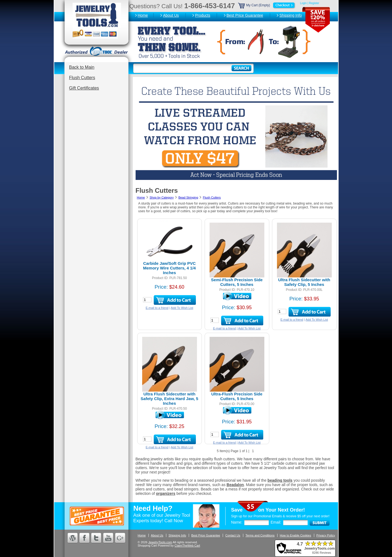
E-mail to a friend (157, 308)
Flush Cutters (82, 78)
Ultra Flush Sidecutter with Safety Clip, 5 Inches (304, 282)
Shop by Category (162, 197)
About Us (171, 15)
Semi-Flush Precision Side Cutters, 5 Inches (237, 282)
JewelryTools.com (160, 542)
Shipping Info (291, 15)
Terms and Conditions (260, 535)
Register (314, 3)
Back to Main (82, 67)
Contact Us (233, 535)
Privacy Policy (326, 535)
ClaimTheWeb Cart (187, 545)
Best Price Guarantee (245, 15)
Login (303, 3)
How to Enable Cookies (295, 535)
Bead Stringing (188, 197)
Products (203, 15)
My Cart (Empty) (267, 5)
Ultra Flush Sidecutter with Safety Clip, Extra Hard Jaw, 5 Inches (169, 399)
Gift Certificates (84, 88)
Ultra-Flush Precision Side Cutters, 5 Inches (237, 396)
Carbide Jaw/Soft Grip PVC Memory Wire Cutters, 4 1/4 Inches (169, 268)
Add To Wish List (182, 308)
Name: (237, 522)
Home (143, 15)
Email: (276, 522)
